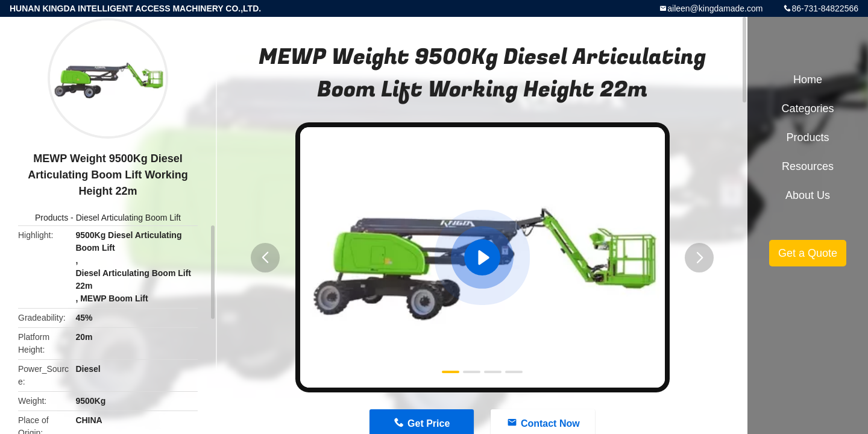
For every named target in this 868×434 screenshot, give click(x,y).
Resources (808, 166)
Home (808, 80)
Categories (807, 108)
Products (52, 218)
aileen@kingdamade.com (715, 8)
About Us (808, 195)
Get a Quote (808, 253)
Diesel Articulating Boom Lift (128, 218)
